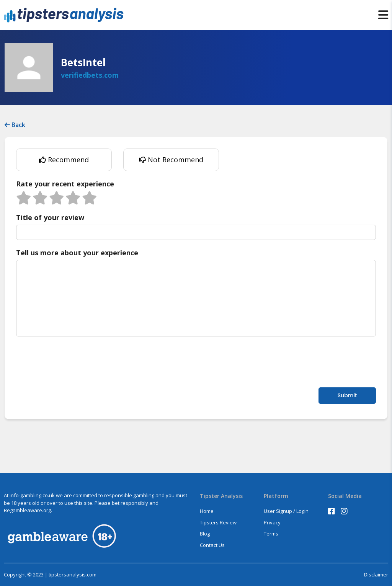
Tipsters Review (218, 522)
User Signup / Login (286, 511)
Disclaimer (376, 575)
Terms (271, 534)
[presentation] (74, 361)
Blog (205, 534)
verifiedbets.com (90, 75)
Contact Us (212, 545)
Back (15, 125)
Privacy (272, 522)
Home (207, 511)
